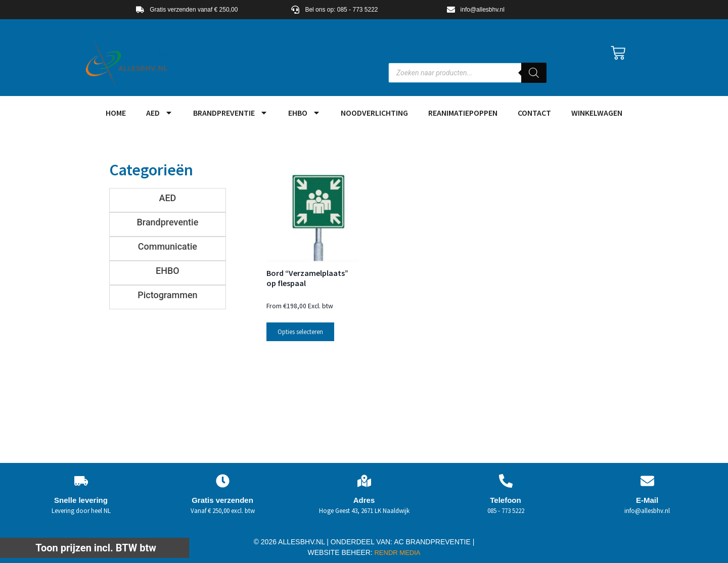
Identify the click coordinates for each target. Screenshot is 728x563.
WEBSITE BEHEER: (340, 552)
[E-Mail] (647, 481)
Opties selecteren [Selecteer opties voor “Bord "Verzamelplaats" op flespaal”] (300, 332)
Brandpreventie (231, 113)
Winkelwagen (597, 113)
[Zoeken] (534, 73)
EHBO (304, 113)
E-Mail (647, 500)
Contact (534, 113)
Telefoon (505, 500)
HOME (116, 113)
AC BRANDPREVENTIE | (434, 542)
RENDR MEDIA (397, 553)
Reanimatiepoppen (463, 113)
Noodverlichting (374, 113)
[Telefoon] (506, 481)
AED (160, 113)
